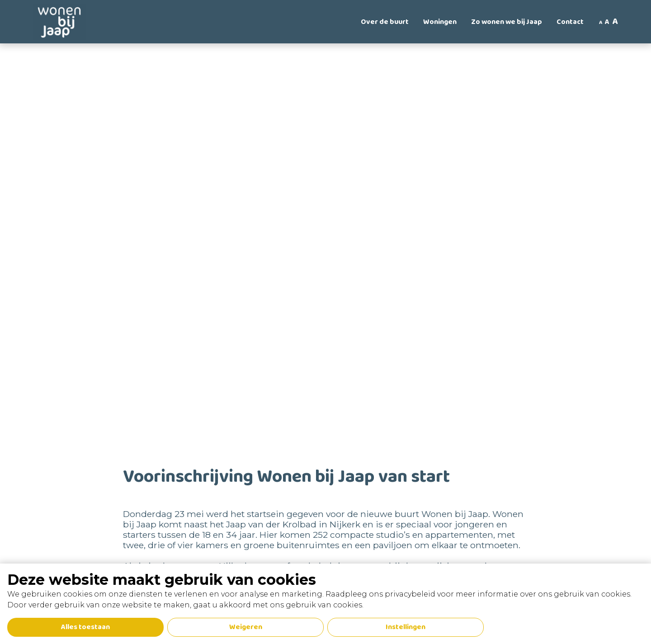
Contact (570, 22)
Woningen (440, 22)
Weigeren (246, 627)
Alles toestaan (85, 627)
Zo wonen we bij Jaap (507, 22)
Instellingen (406, 627)
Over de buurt (385, 22)
